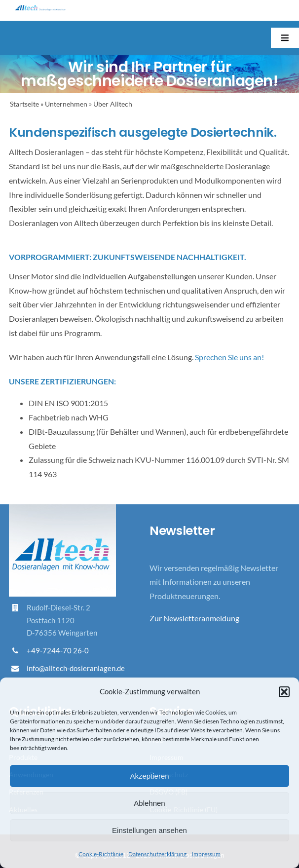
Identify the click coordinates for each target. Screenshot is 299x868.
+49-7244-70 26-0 (58, 650)
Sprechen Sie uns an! (229, 357)
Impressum (206, 854)
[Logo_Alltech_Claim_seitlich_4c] (40, 9)
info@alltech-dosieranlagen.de (76, 668)
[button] (284, 692)
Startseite (24, 104)
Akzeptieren (149, 776)
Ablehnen (149, 803)
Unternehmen (66, 104)
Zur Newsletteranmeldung (194, 618)
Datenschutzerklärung (157, 854)
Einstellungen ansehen (149, 830)
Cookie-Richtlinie (101, 854)
